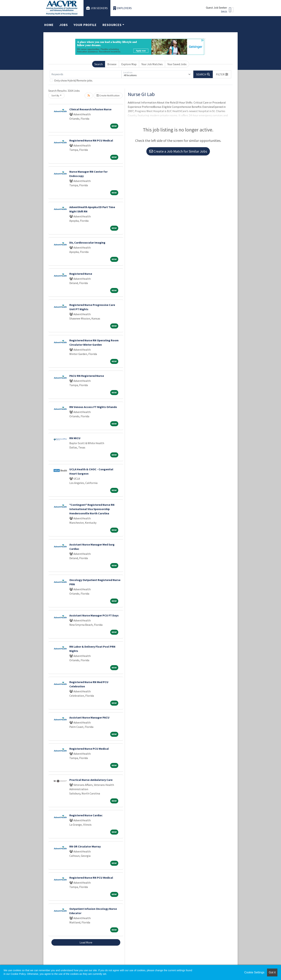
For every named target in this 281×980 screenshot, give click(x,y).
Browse (112, 64)
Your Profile (85, 25)
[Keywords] (86, 74)
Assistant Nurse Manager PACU (89, 717)
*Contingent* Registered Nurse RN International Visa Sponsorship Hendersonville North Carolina (92, 509)
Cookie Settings (254, 972)
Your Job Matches (152, 64)
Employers (123, 8)
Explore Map (129, 64)
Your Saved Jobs (177, 64)
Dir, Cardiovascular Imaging (87, 242)
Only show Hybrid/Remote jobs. (73, 80)
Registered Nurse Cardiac (86, 815)
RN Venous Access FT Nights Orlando (93, 407)
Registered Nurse (81, 274)
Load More (86, 942)
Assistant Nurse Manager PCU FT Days (94, 615)
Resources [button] (112, 25)
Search (99, 64)
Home (49, 25)
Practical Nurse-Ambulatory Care (91, 780)
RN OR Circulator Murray (85, 846)
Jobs (64, 25)
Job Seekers (97, 8)
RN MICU (75, 438)
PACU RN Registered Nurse (87, 376)
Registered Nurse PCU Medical (89, 749)
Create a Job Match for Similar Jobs (178, 151)
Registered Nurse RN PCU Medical (91, 140)
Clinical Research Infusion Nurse (90, 109)
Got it (272, 972)
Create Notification (108, 95)
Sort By (55, 95)
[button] (222, 74)
